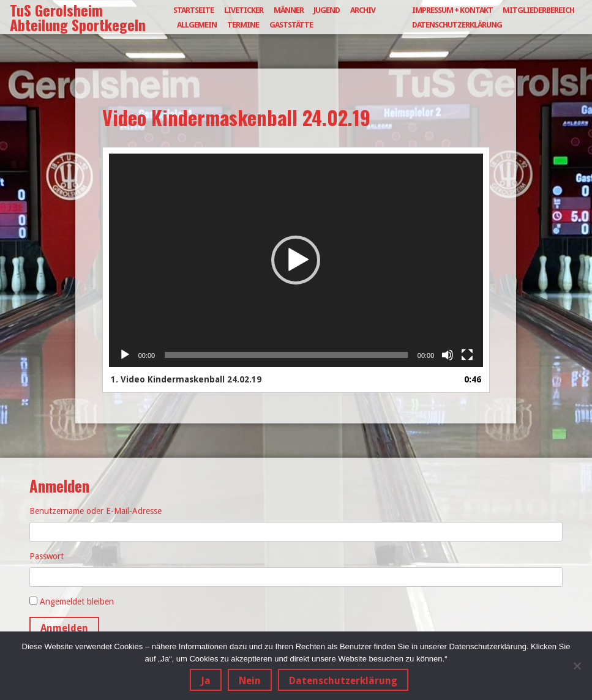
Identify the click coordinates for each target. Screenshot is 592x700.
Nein (250, 681)
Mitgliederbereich (538, 10)
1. (186, 379)
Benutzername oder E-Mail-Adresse (96, 511)
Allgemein (197, 25)
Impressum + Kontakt (452, 10)
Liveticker (244, 10)
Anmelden (64, 628)
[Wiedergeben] (125, 355)
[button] (296, 260)
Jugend (327, 10)
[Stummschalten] (448, 355)
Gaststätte (291, 25)
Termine (243, 25)
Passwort (47, 556)
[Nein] (577, 666)
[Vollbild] (467, 355)
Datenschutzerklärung (457, 25)
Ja (206, 681)
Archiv (363, 10)
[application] (296, 260)
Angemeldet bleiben (77, 601)
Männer (289, 10)
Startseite (193, 10)
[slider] (286, 355)
